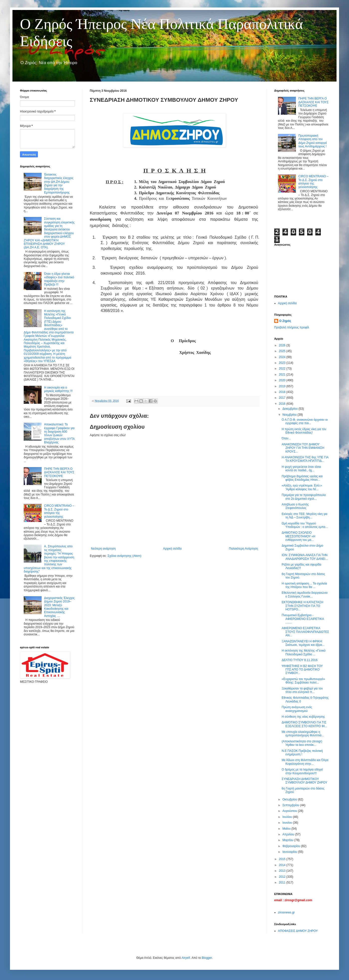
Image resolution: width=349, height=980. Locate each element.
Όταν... (286, 438)
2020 (283, 380)
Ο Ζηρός (285, 321)
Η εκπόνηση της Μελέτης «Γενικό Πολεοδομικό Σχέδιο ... (304, 652)
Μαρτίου (288, 840)
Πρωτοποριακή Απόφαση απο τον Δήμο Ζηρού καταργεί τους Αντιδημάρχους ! (313, 141)
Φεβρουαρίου (292, 846)
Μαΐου (287, 829)
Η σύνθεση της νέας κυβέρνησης (303, 717)
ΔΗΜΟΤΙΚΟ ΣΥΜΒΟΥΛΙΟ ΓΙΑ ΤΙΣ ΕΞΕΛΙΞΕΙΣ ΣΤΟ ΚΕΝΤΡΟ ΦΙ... (305, 724)
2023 (283, 363)
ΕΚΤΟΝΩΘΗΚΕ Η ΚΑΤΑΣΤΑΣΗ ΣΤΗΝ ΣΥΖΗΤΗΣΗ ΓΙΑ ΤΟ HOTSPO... (303, 606)
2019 (283, 386)
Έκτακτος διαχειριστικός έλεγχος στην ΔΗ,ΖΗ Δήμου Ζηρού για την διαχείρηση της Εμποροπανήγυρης (59, 184)
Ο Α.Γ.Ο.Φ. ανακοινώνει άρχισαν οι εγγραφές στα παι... (305, 421)
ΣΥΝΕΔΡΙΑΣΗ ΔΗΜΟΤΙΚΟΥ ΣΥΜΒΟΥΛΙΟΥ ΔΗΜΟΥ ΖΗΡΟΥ (305, 781)
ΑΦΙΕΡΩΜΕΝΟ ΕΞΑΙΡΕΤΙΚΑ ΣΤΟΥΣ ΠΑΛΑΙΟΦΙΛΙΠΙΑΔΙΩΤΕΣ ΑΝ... (305, 632)
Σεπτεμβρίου (291, 805)
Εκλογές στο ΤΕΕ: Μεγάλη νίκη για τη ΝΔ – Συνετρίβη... (305, 516)
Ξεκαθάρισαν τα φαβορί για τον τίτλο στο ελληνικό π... (302, 690)
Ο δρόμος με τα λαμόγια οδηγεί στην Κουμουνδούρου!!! (302, 771)
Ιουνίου (288, 823)
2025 (283, 351)
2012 (283, 877)
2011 (283, 882)
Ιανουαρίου (290, 852)
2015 (283, 859)
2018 (283, 392)
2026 (283, 345)
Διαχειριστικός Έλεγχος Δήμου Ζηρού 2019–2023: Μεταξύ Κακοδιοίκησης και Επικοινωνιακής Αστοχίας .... (59, 607)
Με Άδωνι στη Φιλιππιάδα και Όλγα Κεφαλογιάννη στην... (305, 762)
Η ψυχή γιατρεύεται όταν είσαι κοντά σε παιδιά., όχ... (301, 469)
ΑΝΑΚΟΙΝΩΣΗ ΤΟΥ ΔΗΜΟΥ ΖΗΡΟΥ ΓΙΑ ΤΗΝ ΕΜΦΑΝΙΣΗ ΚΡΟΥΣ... (303, 448)
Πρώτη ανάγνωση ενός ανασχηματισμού (297, 709)
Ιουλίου (288, 817)
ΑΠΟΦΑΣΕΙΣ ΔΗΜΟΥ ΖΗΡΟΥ (298, 931)
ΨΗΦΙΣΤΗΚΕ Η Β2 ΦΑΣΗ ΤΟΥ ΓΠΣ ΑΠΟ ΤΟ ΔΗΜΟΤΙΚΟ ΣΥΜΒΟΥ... (302, 670)
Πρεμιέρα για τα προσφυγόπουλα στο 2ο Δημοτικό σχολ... (304, 497)
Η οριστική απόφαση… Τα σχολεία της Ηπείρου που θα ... (304, 585)
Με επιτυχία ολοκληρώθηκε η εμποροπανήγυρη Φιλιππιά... (303, 734)
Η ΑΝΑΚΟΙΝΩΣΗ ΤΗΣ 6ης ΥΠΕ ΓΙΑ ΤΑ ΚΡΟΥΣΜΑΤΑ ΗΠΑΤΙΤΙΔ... (305, 459)
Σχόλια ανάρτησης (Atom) (124, 556)
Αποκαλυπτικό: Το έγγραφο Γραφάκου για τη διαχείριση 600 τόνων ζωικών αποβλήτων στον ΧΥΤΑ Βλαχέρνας (59, 433)
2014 (283, 865)
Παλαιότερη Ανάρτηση (243, 549)
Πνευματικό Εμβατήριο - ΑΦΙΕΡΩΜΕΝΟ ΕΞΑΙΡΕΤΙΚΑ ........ (303, 619)
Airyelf (186, 958)
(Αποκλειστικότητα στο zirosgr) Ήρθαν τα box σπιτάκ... (302, 743)
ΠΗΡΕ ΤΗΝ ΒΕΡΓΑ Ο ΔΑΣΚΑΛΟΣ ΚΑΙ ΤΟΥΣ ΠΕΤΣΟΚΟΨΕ (59, 472)
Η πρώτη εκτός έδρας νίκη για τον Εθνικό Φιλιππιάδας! (304, 431)
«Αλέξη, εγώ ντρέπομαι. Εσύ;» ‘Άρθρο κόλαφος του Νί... (302, 487)
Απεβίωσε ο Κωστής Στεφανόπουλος (295, 506)
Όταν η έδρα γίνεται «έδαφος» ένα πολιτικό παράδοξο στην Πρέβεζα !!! (59, 279)
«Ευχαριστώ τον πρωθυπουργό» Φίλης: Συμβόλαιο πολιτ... (303, 681)
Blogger (207, 958)
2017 (283, 398)
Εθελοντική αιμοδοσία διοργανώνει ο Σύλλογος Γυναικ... (305, 594)
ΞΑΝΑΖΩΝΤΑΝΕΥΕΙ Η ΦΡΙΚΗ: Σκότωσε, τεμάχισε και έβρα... (303, 643)
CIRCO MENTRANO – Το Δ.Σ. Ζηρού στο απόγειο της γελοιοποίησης (59, 511)
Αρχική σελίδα (172, 549)
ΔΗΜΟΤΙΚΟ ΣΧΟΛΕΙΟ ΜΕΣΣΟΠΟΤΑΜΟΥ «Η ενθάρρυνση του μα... (299, 536)
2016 (283, 404)
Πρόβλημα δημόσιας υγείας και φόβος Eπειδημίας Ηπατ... (302, 478)
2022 (283, 369)
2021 (283, 375)
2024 (283, 357)
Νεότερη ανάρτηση (103, 549)
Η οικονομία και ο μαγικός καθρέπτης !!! (58, 389)
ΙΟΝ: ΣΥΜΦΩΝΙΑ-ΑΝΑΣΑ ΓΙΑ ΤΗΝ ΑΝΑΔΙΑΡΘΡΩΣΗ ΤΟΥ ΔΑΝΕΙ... (305, 557)
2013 (283, 871)
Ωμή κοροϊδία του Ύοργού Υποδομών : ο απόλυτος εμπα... (305, 525)
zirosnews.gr (286, 912)
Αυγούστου (290, 811)
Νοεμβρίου (290, 415)
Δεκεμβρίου (291, 409)
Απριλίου (289, 834)
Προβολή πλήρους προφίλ (292, 327)
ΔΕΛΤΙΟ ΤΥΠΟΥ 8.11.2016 (300, 660)
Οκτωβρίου (290, 799)
